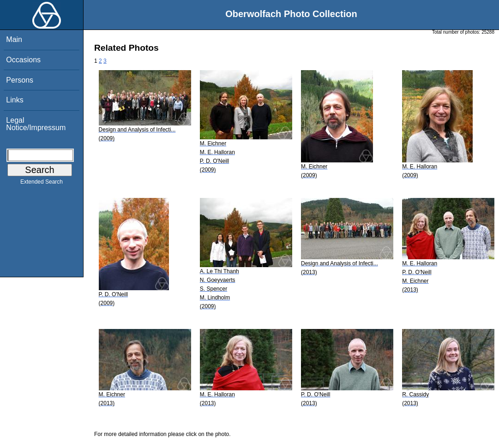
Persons (20, 80)
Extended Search (42, 184)
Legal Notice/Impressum (36, 124)
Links (15, 100)
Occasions (23, 60)
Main (14, 39)
